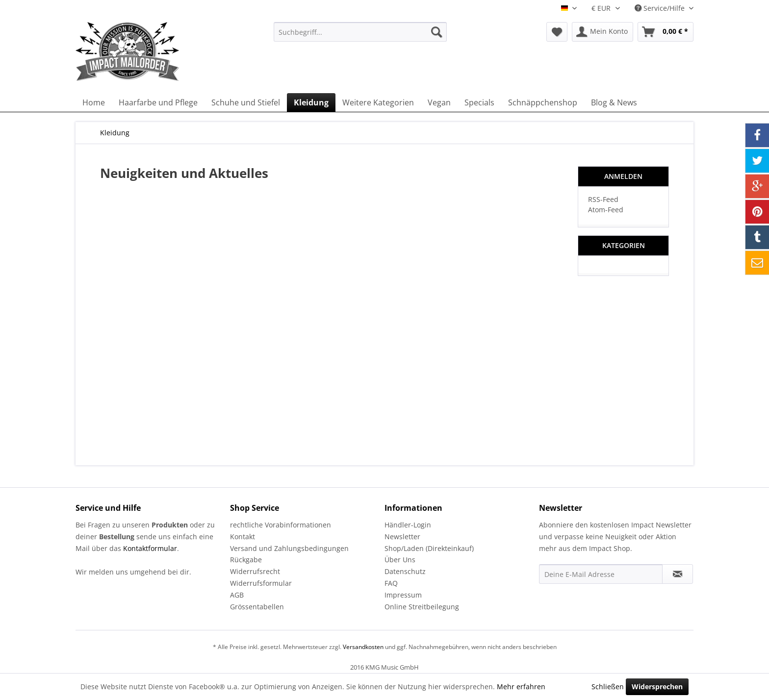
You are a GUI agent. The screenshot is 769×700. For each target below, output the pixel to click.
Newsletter (402, 537)
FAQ (391, 583)
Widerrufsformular (261, 583)
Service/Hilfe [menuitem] (661, 8)
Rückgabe (246, 560)
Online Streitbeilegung (422, 607)
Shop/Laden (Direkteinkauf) (429, 548)
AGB (237, 595)
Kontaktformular (150, 548)
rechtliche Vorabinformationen (281, 525)
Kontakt (243, 537)
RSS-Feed (603, 199)
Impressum (403, 595)
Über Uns (400, 560)
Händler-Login (408, 525)
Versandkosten (363, 647)
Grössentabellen (257, 607)
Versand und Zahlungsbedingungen (289, 548)
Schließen (608, 687)
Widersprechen (657, 687)
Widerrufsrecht (255, 571)
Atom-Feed (606, 210)
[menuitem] (360, 32)
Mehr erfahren (521, 687)
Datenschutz (405, 571)
